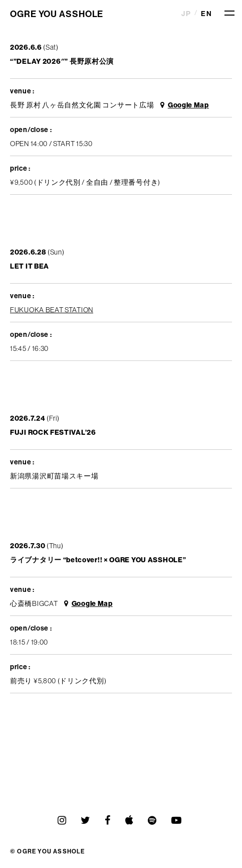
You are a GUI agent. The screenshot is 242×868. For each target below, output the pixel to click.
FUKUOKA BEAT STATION (52, 310)
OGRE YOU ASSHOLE (57, 14)
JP (186, 14)
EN (206, 14)
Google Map (185, 105)
